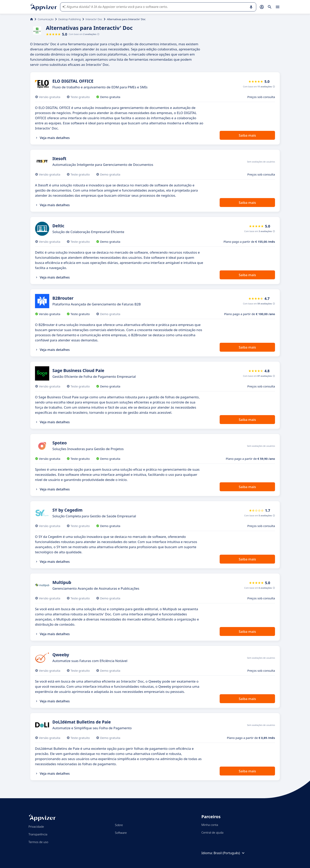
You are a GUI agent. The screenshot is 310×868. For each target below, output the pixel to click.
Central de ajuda (212, 832)
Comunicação (46, 19)
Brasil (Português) (229, 853)
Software (121, 833)
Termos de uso (38, 842)
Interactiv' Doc (94, 19)
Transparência (38, 834)
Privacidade (36, 826)
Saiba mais (247, 135)
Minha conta (210, 825)
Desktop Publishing (70, 19)
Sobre (119, 825)
